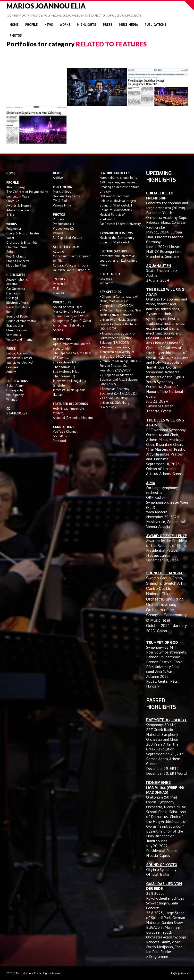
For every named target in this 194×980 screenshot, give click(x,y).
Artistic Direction (18, 210)
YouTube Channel (65, 431)
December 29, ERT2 (162, 768)
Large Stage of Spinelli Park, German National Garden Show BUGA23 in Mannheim (166, 920)
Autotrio (59, 251)
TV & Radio (61, 201)
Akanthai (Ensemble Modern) (73, 418)
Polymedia (14, 229)
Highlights (87, 25)
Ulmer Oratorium (18, 330)
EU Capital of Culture (67, 238)
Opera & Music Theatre (23, 233)
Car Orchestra (16, 289)
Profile (31, 25)
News (49, 25)
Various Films (62, 205)
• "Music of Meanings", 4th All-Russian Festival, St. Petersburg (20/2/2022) (120, 366)
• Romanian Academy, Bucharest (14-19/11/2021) (118, 391)
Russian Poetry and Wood (71, 316)
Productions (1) (63, 224)
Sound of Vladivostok (21, 321)
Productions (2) (63, 228)
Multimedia (129, 25)
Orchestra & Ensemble (22, 242)
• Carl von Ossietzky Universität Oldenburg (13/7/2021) (114, 403)
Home (14, 25)
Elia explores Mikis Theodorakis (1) (66, 365)
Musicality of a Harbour (69, 311)
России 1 (60, 284)
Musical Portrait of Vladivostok (112, 217)
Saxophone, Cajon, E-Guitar (72, 321)
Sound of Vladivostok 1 (116, 205)
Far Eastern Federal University (120, 224)
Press (108, 25)
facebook (106, 279)
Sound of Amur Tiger (68, 307)
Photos (16, 36)
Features (12, 367)
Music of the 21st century (117, 238)
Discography (15, 390)
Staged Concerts (18, 261)
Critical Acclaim (17, 353)
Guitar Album (15, 386)
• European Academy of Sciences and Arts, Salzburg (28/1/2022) (119, 379)
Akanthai (12, 284)
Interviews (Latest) (19, 358)
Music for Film (16, 266)
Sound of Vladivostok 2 (116, 210)
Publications (156, 25)
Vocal (10, 238)
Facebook (60, 441)
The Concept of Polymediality (27, 192)
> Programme (157, 956)
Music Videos (62, 191)
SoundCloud (62, 436)
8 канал (58, 293)
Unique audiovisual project (118, 201)
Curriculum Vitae (18, 196)
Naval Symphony (18, 307)
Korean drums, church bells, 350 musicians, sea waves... (119, 180)
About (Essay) (16, 187)
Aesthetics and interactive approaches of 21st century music (118, 260)
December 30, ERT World (166, 773)
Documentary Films (66, 196)
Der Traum (14, 293)
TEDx (10, 215)
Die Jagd (12, 298)
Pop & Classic (16, 256)
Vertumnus (14, 335)
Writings (12, 399)
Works (65, 25)
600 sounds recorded (114, 196)
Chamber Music (17, 247)
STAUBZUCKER (17, 413)
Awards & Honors (19, 206)
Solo (10, 252)
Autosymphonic (17, 279)
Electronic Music (17, 302)
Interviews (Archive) (20, 362)
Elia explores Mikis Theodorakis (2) (66, 374)
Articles (11, 372)
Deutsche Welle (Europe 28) (72, 270)
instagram (107, 283)
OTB (56, 288)
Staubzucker (15, 326)
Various (58, 233)
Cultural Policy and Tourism (72, 265)
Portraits (59, 219)
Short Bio (13, 201)
